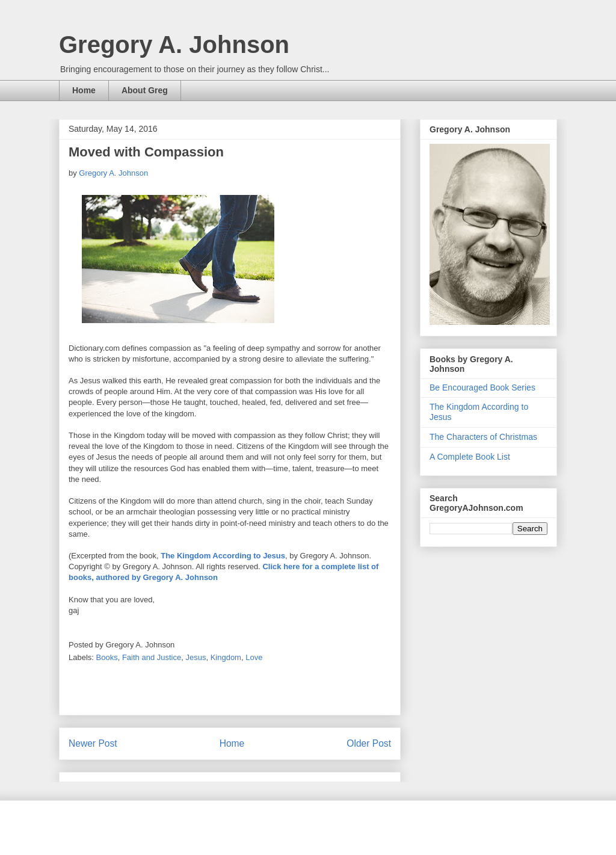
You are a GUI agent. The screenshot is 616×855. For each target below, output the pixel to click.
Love (254, 657)
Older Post (369, 743)
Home (84, 90)
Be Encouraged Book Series (482, 387)
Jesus (196, 657)
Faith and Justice (152, 657)
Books (107, 657)
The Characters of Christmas (483, 437)
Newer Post (93, 743)
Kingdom (226, 657)
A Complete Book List (470, 457)
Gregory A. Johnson (174, 45)
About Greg (145, 90)
